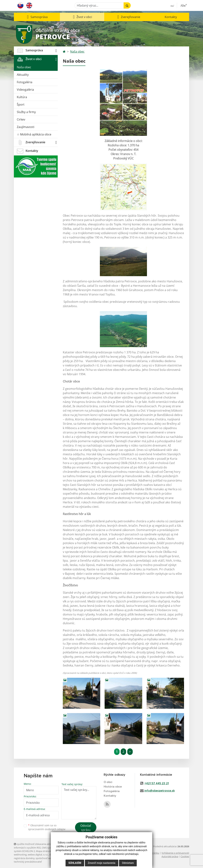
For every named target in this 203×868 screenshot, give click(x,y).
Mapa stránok (44, 851)
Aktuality (23, 75)
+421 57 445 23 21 (157, 783)
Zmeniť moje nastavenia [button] (102, 863)
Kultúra (22, 97)
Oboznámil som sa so (47, 827)
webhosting (20, 855)
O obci (108, 782)
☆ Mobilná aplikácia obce (34, 134)
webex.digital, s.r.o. (38, 855)
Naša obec (24, 67)
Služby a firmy (26, 112)
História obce (113, 787)
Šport (21, 104)
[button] (37, 17)
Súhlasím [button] (75, 863)
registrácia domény (24, 858)
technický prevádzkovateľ (28, 862)
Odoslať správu (86, 828)
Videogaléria (25, 90)
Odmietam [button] (128, 863)
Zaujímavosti (26, 127)
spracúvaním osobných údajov (47, 829)
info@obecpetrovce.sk (160, 791)
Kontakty (171, 17)
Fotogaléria (25, 82)
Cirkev (21, 119)
